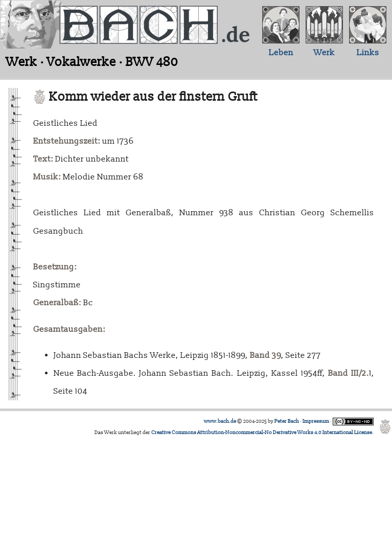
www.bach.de (220, 421)
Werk (324, 53)
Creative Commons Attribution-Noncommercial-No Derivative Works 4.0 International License (262, 433)
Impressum (316, 421)
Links (368, 53)
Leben (281, 53)
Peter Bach (287, 421)
